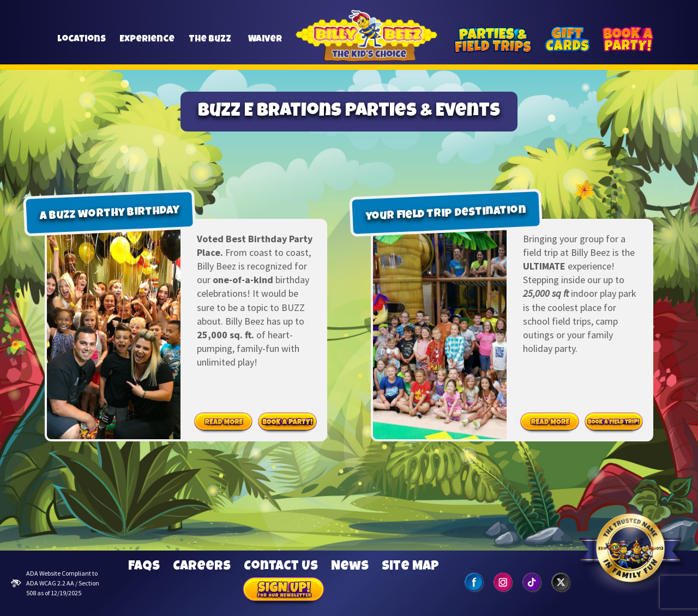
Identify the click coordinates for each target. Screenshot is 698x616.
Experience (147, 44)
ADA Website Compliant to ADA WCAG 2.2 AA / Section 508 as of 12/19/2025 (55, 583)
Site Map (410, 567)
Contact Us (281, 567)
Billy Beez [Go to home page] (366, 49)
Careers (202, 567)
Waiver (265, 44)
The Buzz (210, 44)
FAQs (144, 567)
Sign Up (284, 591)
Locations (82, 44)
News (350, 567)
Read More (224, 422)
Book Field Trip (614, 422)
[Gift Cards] (567, 40)
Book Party (287, 422)
